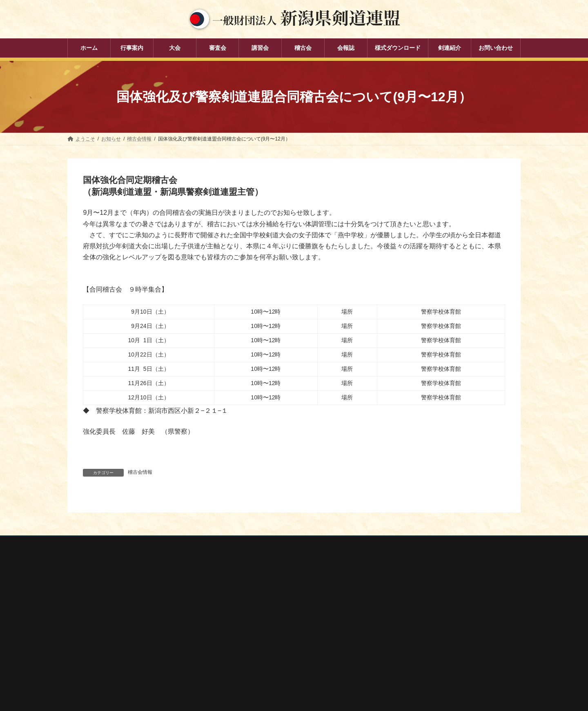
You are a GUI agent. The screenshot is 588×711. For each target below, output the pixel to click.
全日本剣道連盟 (402, 604)
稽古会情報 (140, 472)
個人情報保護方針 (95, 544)
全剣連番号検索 (402, 593)
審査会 (235, 619)
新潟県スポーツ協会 (407, 615)
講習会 (235, 633)
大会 (232, 604)
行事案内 (237, 591)
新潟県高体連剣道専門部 (412, 648)
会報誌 (235, 662)
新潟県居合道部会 (405, 637)
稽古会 (235, 647)
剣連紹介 (237, 675)
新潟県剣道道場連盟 (407, 626)
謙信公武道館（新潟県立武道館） (422, 659)
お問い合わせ (145, 544)
